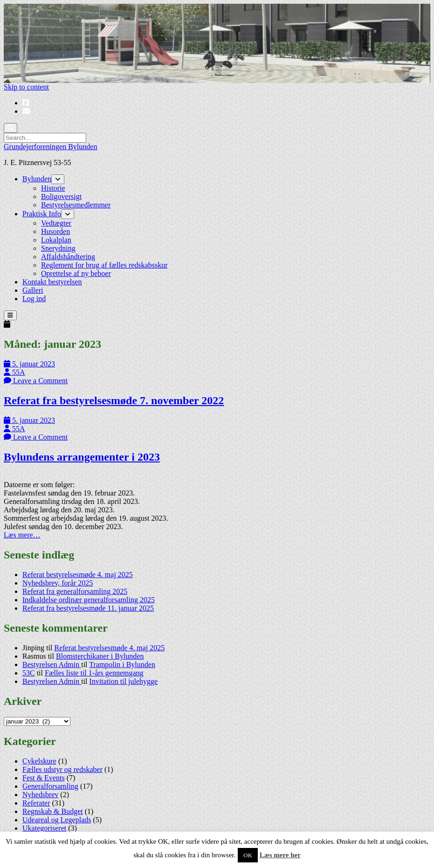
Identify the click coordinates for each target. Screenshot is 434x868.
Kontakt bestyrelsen (52, 282)
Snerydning (58, 248)
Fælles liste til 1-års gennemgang (94, 673)
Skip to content (26, 87)
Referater (36, 803)
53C (29, 673)
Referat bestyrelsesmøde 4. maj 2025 (78, 575)
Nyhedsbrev (40, 795)
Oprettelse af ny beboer (76, 273)
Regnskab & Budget (53, 811)
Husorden (55, 231)
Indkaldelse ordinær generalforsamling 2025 (89, 600)
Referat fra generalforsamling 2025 (75, 591)
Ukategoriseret (44, 828)
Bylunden (37, 179)
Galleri (33, 290)
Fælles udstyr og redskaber (62, 769)
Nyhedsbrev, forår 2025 (58, 583)
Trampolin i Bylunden (122, 665)
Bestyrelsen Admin (52, 665)
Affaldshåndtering (68, 257)
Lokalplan (56, 240)
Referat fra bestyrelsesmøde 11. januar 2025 (88, 608)
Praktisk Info (42, 214)
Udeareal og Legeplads (57, 820)
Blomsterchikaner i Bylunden (100, 656)
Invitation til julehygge (124, 681)
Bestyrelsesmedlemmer (76, 205)
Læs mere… (22, 535)
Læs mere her (280, 855)
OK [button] (248, 855)
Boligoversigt (61, 196)
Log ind (34, 299)
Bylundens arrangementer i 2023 (82, 457)
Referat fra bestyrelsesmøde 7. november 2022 (114, 400)
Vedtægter (56, 223)
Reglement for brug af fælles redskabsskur (104, 265)
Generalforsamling (50, 786)
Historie (53, 188)
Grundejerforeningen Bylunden (50, 147)
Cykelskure (39, 761)
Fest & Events (44, 778)
